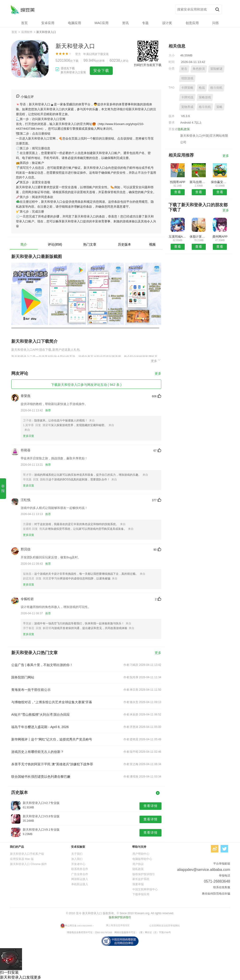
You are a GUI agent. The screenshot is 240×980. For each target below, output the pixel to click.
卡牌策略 (187, 88)
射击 (184, 69)
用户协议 (138, 864)
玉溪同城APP (178, 237)
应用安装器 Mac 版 (22, 859)
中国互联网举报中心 (145, 889)
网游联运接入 (80, 879)
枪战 (202, 88)
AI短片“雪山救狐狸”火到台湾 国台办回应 (41, 715)
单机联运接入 (80, 884)
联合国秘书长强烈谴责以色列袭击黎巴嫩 (41, 777)
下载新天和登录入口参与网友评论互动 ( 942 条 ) (86, 385)
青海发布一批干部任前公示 (31, 690)
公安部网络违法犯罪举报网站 (165, 926)
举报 (3, 488)
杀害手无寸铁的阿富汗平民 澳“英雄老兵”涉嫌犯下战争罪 (52, 764)
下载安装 (103, 54)
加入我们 (77, 859)
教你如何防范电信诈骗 (216, 894)
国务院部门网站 (23, 677)
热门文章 (90, 244)
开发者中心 (78, 864)
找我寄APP (178, 182)
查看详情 (150, 806)
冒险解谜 (216, 69)
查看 (178, 192)
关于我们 (77, 854)
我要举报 (138, 884)
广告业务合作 (80, 874)
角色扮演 (199, 69)
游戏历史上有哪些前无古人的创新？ (37, 752)
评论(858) (55, 244)
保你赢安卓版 (220, 182)
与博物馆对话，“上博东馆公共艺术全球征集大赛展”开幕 (52, 702)
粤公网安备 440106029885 (79, 926)
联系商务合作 (80, 869)
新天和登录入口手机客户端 (27, 854)
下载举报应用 (141, 894)
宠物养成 (187, 107)
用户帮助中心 (141, 854)
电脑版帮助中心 (142, 859)
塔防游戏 (187, 78)
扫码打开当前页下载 (148, 65)
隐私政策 (184, 129)
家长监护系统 (141, 879)
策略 (219, 107)
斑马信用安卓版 (199, 182)
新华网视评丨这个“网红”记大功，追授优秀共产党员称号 (52, 739)
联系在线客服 (222, 887)
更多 (156, 360)
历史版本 (124, 244)
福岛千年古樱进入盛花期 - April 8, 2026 (40, 727)
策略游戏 (205, 97)
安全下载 (101, 71)
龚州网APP (220, 237)
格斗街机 (216, 88)
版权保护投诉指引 (144, 874)
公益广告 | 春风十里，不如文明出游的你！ (42, 665)
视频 (152, 244)
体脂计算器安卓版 (199, 237)
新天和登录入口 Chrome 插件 (28, 864)
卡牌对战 (187, 97)
